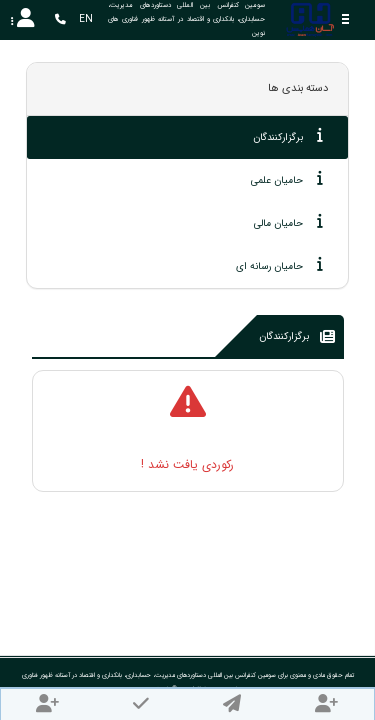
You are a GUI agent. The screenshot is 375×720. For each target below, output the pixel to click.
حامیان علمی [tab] (287, 179)
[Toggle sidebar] (345, 19)
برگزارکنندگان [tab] (288, 136)
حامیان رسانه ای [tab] (279, 265)
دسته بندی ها (298, 88)
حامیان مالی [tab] (288, 222)
